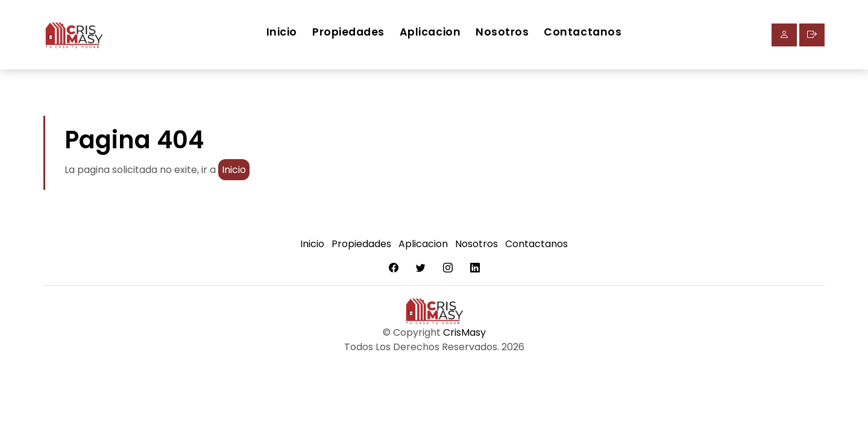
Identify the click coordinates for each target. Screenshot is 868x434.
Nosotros (502, 32)
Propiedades (348, 32)
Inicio (282, 32)
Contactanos (583, 32)
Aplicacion (430, 32)
